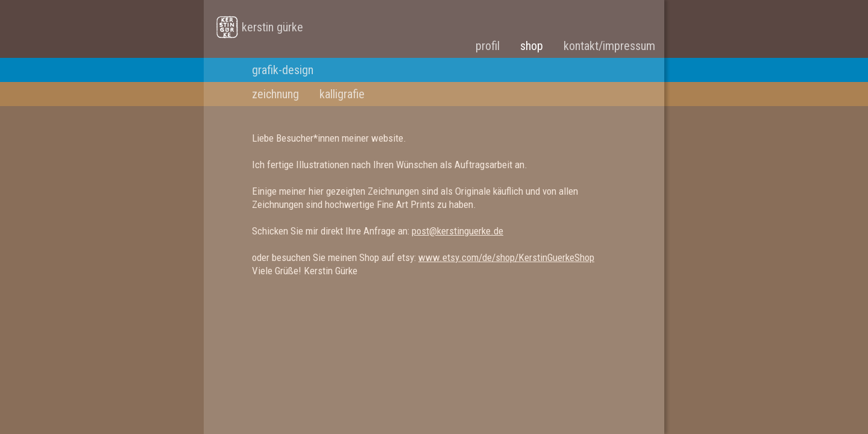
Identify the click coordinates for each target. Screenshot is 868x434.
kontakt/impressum (609, 46)
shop (532, 46)
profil (488, 46)
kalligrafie (342, 94)
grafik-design (283, 70)
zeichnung (275, 94)
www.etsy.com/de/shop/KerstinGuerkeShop (506, 257)
